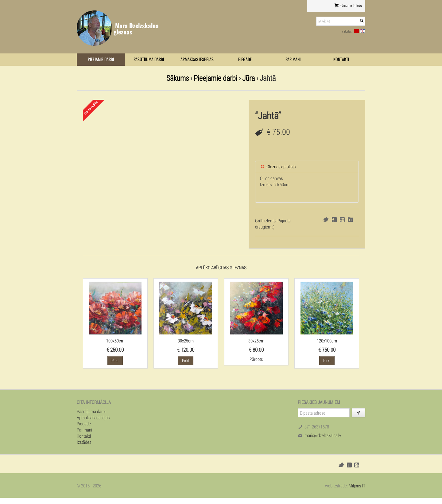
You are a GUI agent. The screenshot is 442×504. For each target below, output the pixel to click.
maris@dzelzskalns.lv (323, 435)
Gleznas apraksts (278, 166)
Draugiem (342, 220)
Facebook (334, 220)
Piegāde (245, 59)
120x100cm (327, 341)
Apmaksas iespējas (197, 59)
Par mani (293, 59)
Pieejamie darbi (101, 59)
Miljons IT (357, 486)
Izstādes (84, 442)
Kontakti (341, 59)
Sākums (178, 78)
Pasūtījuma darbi (149, 59)
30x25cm (186, 341)
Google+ (350, 220)
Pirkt (115, 360)
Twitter (326, 219)
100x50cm (115, 341)
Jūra (248, 78)
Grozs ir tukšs (348, 6)
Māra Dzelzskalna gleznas (136, 29)
